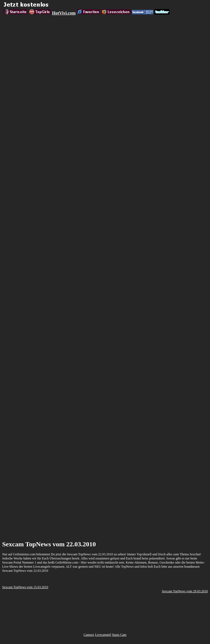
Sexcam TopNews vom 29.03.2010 (185, 591)
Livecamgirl (103, 635)
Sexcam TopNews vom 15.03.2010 (25, 587)
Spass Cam (119, 635)
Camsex (89, 635)
